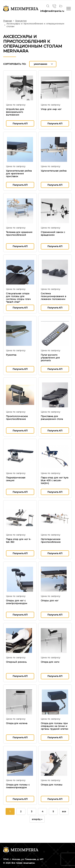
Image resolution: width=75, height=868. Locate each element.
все (64, 811)
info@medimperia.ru (52, 11)
